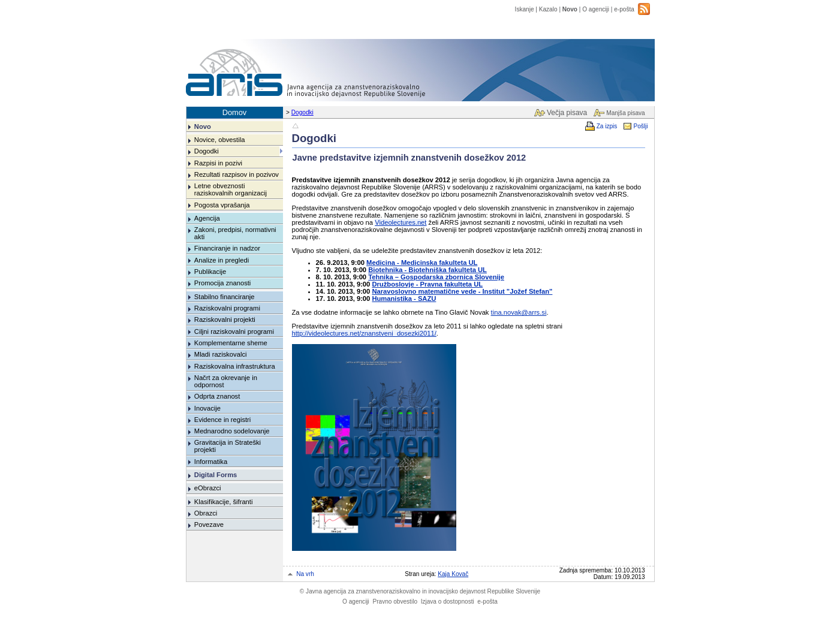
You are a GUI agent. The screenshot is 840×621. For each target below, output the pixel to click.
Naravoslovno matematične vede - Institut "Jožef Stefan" (462, 291)
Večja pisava (567, 113)
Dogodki (302, 112)
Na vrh (305, 574)
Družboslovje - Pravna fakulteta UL (427, 284)
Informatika (211, 462)
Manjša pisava (625, 113)
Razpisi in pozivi (218, 163)
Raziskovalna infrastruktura (235, 366)
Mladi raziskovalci (221, 354)
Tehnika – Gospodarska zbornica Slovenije (436, 277)
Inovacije (207, 408)
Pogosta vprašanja (222, 205)
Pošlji (640, 126)
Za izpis (607, 126)
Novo (570, 9)
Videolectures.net (401, 222)
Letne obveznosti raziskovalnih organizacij (231, 189)
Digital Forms (216, 475)
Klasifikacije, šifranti (224, 502)
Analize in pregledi (222, 260)
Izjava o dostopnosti (448, 602)
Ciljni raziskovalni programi (234, 331)
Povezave (209, 524)
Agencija (207, 218)
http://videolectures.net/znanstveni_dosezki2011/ (364, 333)
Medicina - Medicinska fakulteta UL (422, 263)
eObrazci (208, 488)
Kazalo (548, 9)
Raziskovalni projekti (225, 319)
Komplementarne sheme (231, 343)
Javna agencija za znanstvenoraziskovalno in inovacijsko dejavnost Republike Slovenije (420, 591)
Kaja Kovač (453, 574)
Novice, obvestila (220, 140)
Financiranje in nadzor (227, 248)
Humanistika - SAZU (404, 299)
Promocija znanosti (223, 283)
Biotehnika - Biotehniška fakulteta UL (427, 270)
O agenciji (596, 9)
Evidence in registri (223, 420)
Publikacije (210, 272)
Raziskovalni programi (227, 308)
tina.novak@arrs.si (519, 312)
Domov (235, 112)
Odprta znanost (217, 396)
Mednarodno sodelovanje (232, 431)
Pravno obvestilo (395, 602)
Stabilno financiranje (225, 297)
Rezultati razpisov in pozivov (237, 174)
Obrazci (206, 513)
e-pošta (624, 9)
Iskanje (525, 9)
